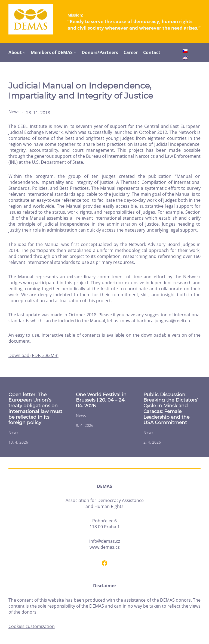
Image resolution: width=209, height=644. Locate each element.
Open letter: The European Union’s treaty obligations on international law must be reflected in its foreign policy (35, 409)
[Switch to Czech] (185, 52)
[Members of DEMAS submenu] (75, 53)
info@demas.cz (105, 541)
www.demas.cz (104, 547)
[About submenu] (24, 53)
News (14, 112)
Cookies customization (32, 626)
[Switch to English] (185, 59)
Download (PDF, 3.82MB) (33, 355)
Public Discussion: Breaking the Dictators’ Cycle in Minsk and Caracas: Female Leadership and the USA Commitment (171, 409)
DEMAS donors (175, 600)
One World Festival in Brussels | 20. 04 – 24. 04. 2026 (101, 400)
